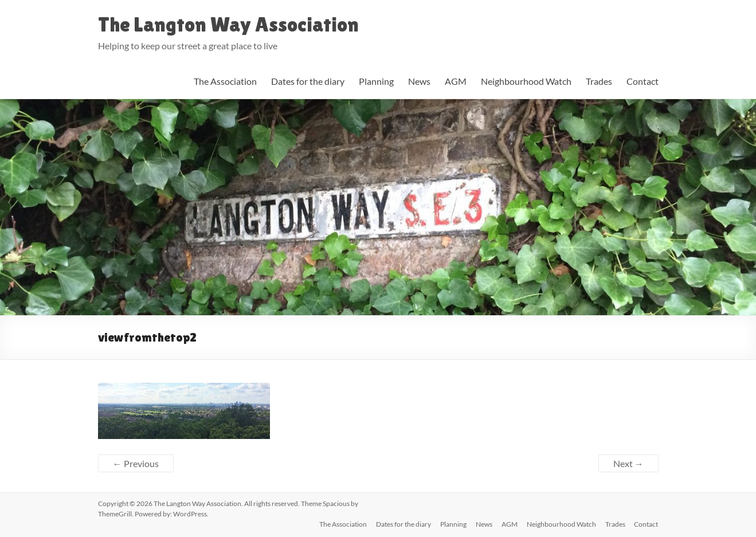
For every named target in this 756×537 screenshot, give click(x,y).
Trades (599, 81)
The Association (225, 81)
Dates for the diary (308, 81)
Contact (643, 81)
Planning (376, 81)
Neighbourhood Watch (526, 81)
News (419, 81)
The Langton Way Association (228, 24)
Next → (628, 463)
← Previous (136, 463)
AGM (456, 81)
